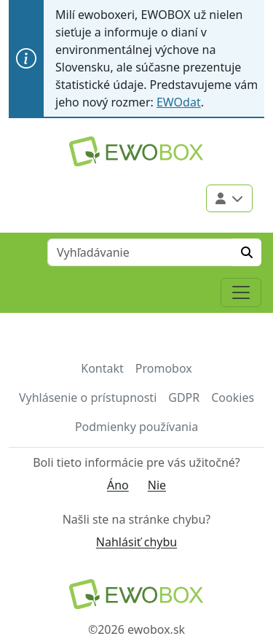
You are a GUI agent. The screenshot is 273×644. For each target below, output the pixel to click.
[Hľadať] (247, 252)
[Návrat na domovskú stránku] (136, 594)
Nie (157, 485)
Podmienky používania (136, 427)
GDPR (184, 397)
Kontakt (102, 368)
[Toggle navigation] (241, 292)
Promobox (164, 368)
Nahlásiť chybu (136, 542)
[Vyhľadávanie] (140, 252)
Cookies (233, 397)
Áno (118, 485)
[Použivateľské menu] (229, 198)
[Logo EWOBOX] (136, 151)
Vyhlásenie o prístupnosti (88, 397)
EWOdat (179, 102)
